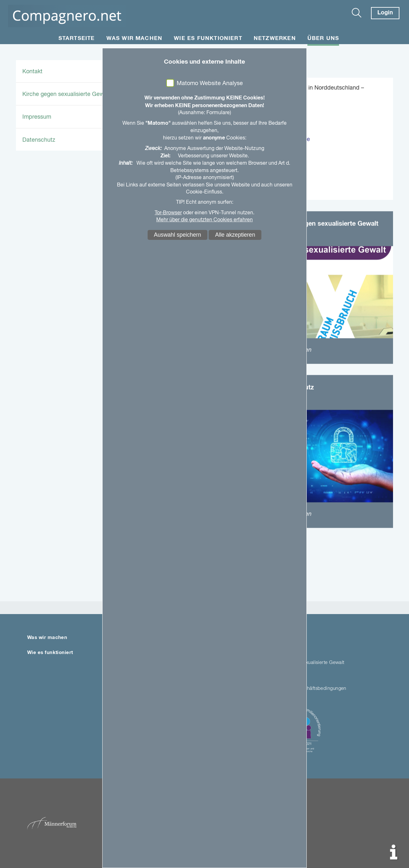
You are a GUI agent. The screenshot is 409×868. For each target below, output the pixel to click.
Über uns (323, 39)
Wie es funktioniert (208, 39)
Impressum (37, 117)
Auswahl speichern (178, 235)
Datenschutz (39, 140)
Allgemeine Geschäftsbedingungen (308, 688)
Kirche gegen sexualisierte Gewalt (66, 94)
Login (385, 13)
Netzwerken (275, 39)
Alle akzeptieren (235, 235)
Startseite (77, 39)
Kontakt (32, 72)
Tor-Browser (168, 213)
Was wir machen (135, 39)
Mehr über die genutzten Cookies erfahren (204, 220)
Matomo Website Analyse (210, 83)
